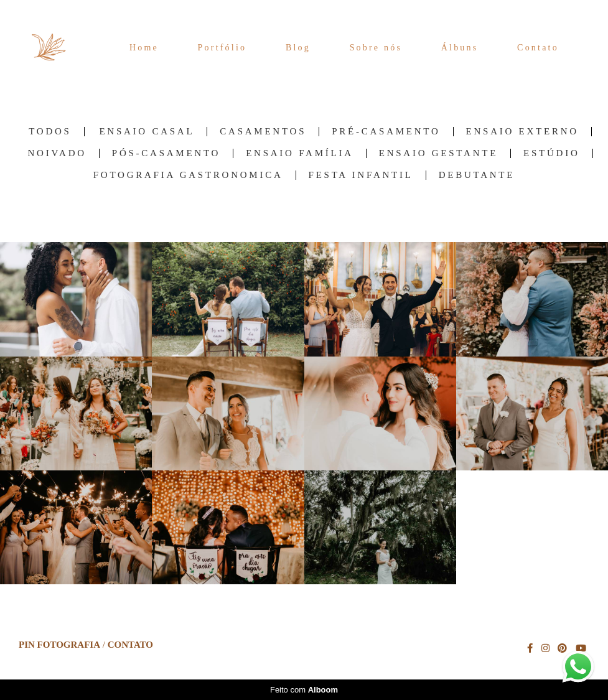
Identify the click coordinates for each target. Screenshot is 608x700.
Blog (298, 48)
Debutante (477, 175)
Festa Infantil (361, 175)
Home (144, 48)
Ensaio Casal (147, 132)
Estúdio (551, 153)
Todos (50, 132)
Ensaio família (300, 153)
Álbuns (460, 48)
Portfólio (222, 48)
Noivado (57, 153)
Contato (538, 48)
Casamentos (263, 132)
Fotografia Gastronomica (188, 175)
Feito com (304, 690)
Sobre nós (376, 48)
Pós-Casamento (166, 153)
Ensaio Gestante (438, 153)
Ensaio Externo (522, 132)
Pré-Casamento (386, 132)
